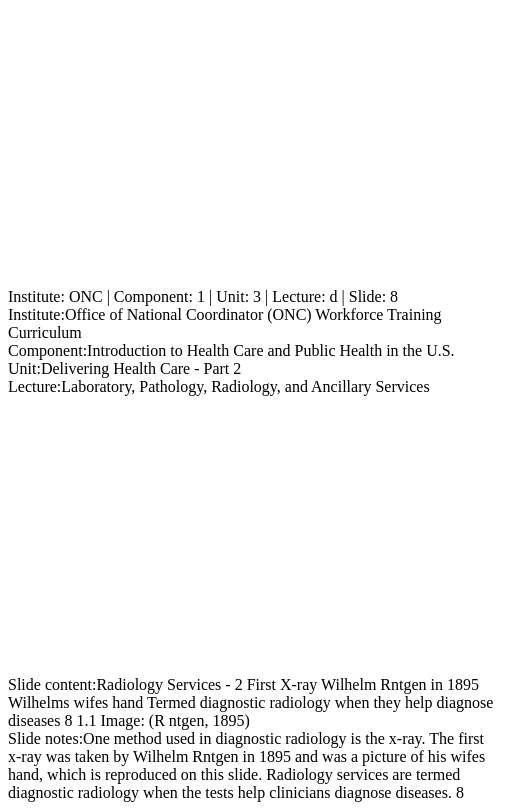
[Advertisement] (254, 148)
